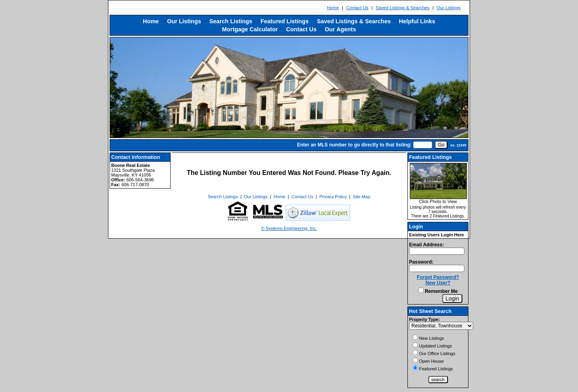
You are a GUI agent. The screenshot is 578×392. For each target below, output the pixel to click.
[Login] (452, 299)
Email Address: (426, 245)
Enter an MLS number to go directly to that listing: (354, 145)
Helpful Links (417, 21)
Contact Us (357, 8)
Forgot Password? (438, 277)
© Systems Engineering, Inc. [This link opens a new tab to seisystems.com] (289, 228)
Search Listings (231, 21)
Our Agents (340, 29)
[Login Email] (437, 251)
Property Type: (424, 319)
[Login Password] (437, 268)
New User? (438, 283)
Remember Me (438, 291)
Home (333, 8)
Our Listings (449, 8)
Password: (421, 262)
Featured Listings (285, 21)
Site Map (361, 197)
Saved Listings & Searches (403, 8)
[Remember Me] (421, 290)
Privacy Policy (333, 197)
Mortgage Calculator (250, 29)
